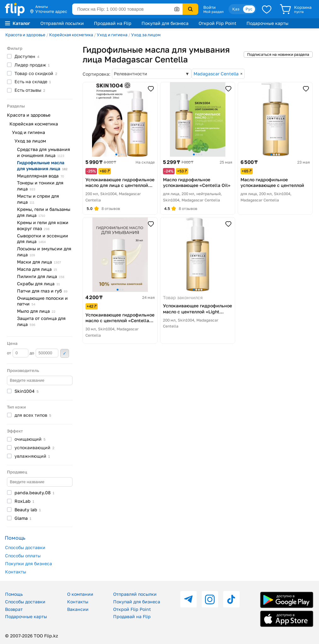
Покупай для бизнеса (165, 23)
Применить (65, 353)
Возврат (14, 609)
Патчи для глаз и (42, 291)
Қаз (236, 9)
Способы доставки (25, 547)
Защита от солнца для (41, 321)
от (18, 353)
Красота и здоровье (25, 35)
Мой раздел (213, 12)
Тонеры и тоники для (40, 186)
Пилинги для (41, 276)
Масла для (37, 269)
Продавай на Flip (113, 23)
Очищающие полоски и (42, 301)
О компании (80, 594)
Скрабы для (38, 284)
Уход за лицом (146, 35)
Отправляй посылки (62, 23)
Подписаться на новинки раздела (278, 54)
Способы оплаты (23, 556)
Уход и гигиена (112, 35)
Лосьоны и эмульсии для (44, 252)
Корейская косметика (71, 35)
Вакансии (78, 609)
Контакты (16, 572)
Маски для (39, 262)
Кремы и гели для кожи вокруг (43, 225)
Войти (209, 7)
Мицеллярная (41, 176)
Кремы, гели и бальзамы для (44, 212)
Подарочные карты (267, 23)
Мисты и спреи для (38, 199)
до (44, 353)
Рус (249, 9)
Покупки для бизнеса (29, 563)
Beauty (28, 510)
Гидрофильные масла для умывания (42, 165)
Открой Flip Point (217, 23)
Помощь (14, 594)
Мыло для (36, 311)
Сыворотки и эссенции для (43, 239)
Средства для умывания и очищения (43, 152)
